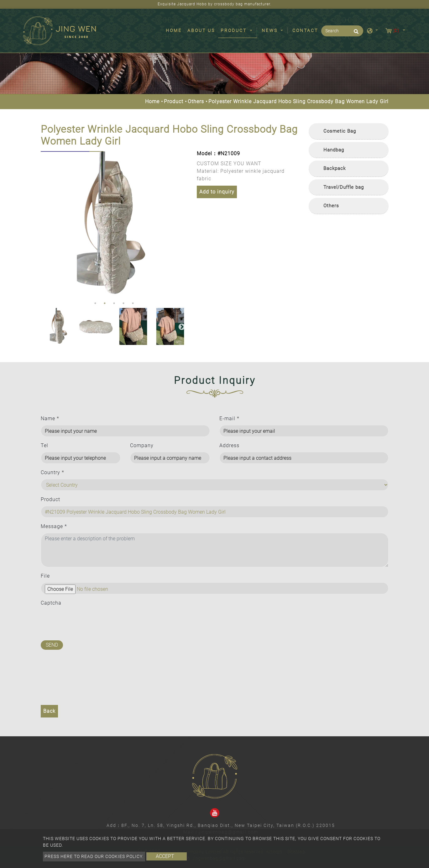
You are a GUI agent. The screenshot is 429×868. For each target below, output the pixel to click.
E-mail (229, 418)
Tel (44, 445)
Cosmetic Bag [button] (340, 131)
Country (52, 472)
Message (54, 526)
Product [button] (235, 30)
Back (49, 711)
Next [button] (181, 225)
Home (175, 30)
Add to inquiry (217, 192)
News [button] (271, 30)
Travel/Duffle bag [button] (344, 187)
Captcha (51, 603)
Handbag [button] (334, 150)
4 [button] (123, 303)
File (45, 576)
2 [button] (105, 303)
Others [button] (331, 206)
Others (196, 101)
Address (229, 445)
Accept (165, 856)
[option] (114, 225)
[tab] (349, 131)
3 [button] (114, 303)
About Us (201, 30)
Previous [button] (45, 225)
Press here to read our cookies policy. (94, 856)
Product (174, 101)
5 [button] (133, 303)
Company (142, 445)
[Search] (342, 31)
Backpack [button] (335, 168)
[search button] (355, 34)
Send (52, 645)
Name (50, 418)
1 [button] (95, 303)
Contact (305, 30)
